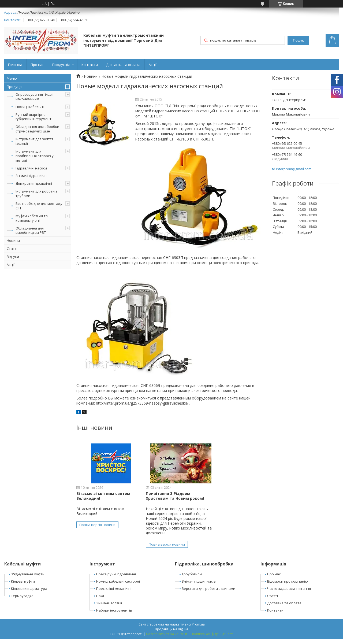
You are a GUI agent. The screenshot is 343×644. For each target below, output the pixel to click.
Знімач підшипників (199, 586)
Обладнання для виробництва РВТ (31, 230)
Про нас (37, 65)
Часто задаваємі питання (289, 593)
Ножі (100, 601)
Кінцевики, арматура (29, 593)
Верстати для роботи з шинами (208, 593)
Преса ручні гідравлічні (116, 579)
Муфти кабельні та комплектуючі (32, 218)
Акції (153, 65)
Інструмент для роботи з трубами (36, 193)
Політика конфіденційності (212, 639)
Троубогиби (192, 579)
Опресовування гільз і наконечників (34, 97)
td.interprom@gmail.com (292, 169)
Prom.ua (198, 629)
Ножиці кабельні (30, 107)
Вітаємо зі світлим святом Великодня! (103, 496)
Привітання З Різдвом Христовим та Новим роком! (168, 496)
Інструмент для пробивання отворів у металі (35, 156)
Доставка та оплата (123, 65)
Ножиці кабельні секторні (118, 586)
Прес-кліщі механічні (114, 593)
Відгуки (13, 257)
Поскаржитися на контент (167, 639)
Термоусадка (22, 601)
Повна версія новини (97, 525)
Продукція (61, 65)
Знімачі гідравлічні (31, 176)
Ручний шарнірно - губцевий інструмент (33, 117)
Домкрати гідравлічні (34, 183)
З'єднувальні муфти (28, 579)
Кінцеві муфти (23, 586)
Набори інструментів (114, 615)
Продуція (14, 87)
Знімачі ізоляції (109, 608)
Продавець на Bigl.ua (171, 634)
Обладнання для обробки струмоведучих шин (37, 129)
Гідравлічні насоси (31, 168)
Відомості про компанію (288, 586)
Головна (15, 65)
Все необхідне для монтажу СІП (39, 206)
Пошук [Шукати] (298, 40)
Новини (13, 240)
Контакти (90, 65)
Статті (12, 249)
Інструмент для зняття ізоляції (35, 141)
